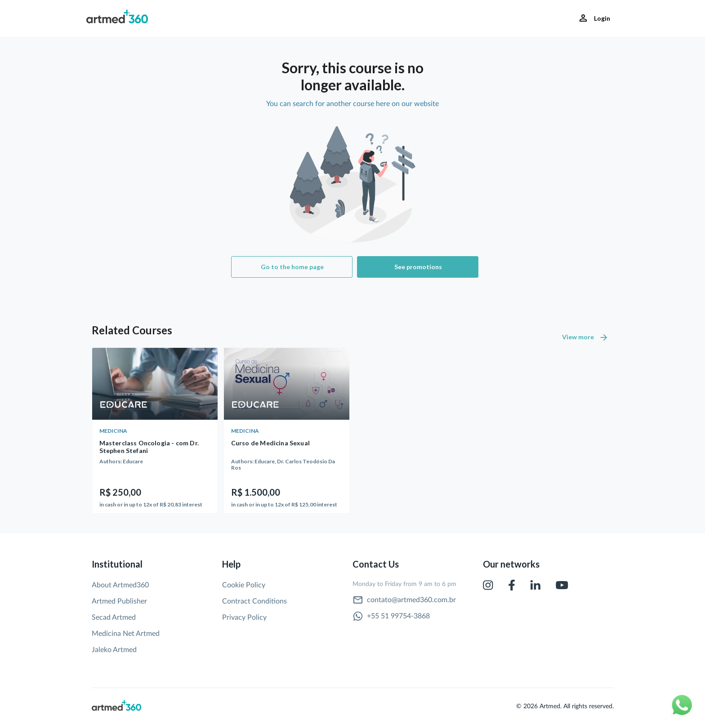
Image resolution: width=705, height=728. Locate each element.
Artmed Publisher (119, 601)
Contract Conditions (254, 601)
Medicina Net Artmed (126, 634)
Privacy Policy (244, 617)
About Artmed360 (120, 585)
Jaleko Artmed (114, 650)
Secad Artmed (114, 617)
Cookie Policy (244, 585)
